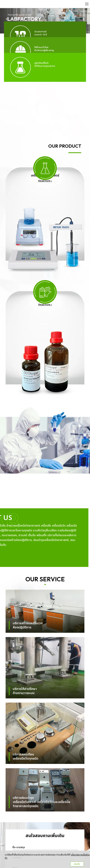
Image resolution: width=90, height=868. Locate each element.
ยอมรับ (77, 864)
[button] (7, 17)
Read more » (45, 181)
